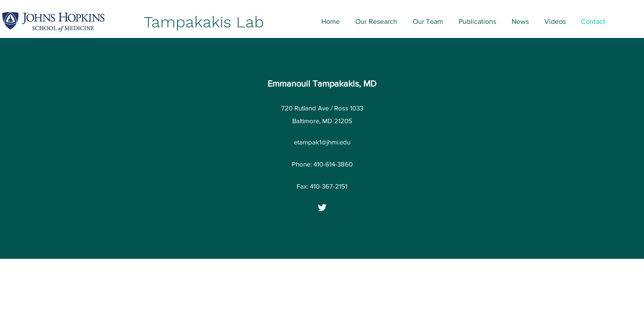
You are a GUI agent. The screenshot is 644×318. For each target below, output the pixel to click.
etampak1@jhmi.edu (322, 142)
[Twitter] (322, 208)
